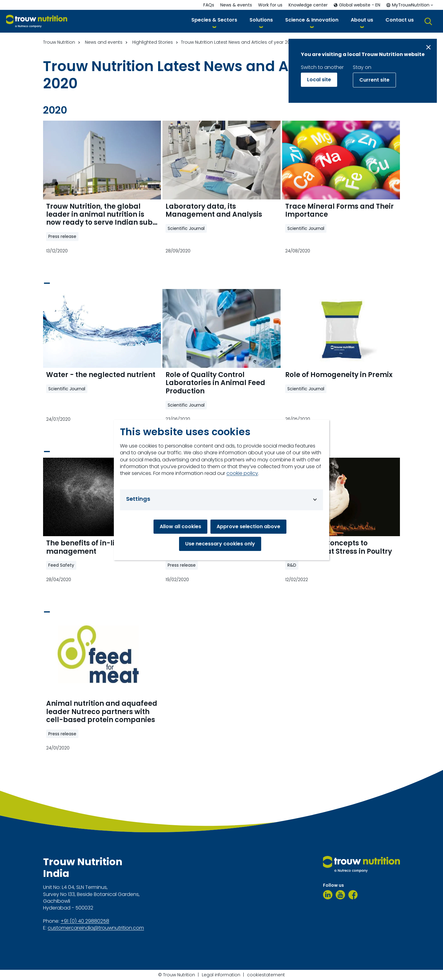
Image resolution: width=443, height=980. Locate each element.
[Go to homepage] (37, 21)
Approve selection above (248, 526)
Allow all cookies (180, 526)
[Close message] (428, 47)
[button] (214, 21)
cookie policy (242, 473)
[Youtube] (340, 895)
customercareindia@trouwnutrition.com (96, 928)
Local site (319, 80)
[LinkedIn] (328, 895)
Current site (374, 80)
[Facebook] (353, 895)
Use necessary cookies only (220, 544)
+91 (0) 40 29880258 (85, 921)
